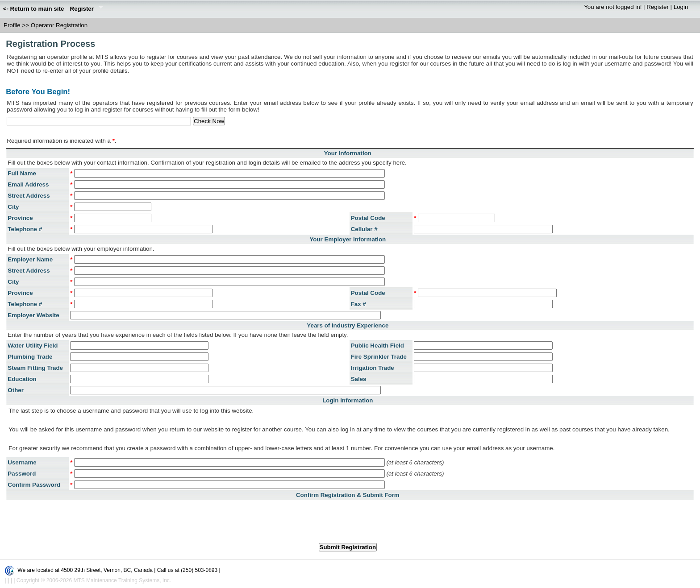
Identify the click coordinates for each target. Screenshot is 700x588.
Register (85, 9)
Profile (12, 25)
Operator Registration (59, 25)
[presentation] (348, 519)
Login (681, 7)
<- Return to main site (34, 9)
